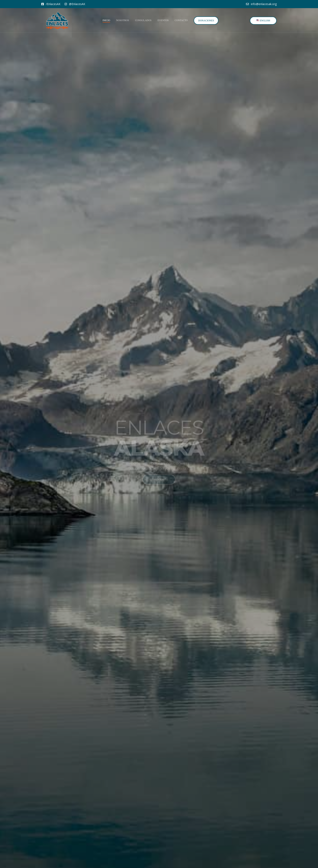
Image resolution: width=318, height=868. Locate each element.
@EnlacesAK (75, 4)
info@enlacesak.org (261, 4)
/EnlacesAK (51, 4)
